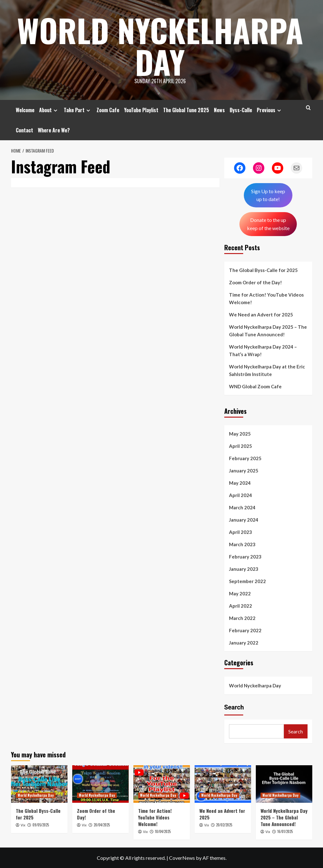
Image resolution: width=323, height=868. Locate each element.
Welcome (25, 110)
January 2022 (244, 643)
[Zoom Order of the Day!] (100, 784)
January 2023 (244, 569)
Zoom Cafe (108, 110)
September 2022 (247, 581)
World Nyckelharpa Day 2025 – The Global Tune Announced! (268, 331)
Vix (23, 825)
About (49, 110)
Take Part (78, 110)
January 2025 (244, 471)
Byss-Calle (241, 110)
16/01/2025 (285, 831)
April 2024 (241, 495)
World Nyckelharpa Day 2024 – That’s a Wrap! (263, 350)
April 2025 (241, 446)
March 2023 (242, 544)
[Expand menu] (55, 110)
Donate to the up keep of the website (268, 224)
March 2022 (242, 618)
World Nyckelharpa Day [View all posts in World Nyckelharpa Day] (36, 795)
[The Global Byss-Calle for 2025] (39, 784)
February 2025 (245, 458)
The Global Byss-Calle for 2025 (263, 270)
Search (234, 707)
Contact (24, 130)
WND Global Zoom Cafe (255, 386)
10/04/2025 (163, 831)
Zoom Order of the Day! (255, 282)
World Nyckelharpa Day (160, 46)
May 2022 (240, 593)
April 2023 (241, 532)
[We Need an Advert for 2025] (223, 784)
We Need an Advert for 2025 (261, 315)
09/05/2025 (41, 825)
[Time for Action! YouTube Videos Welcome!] (162, 784)
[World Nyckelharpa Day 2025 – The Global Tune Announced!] (284, 784)
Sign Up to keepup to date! (268, 195)
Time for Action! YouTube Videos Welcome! (266, 298)
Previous (270, 110)
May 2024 (240, 483)
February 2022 (245, 630)
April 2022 (241, 606)
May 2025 (240, 434)
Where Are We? (54, 130)
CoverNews (182, 858)
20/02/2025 (224, 825)
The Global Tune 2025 (186, 110)
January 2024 (244, 520)
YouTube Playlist (141, 110)
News (219, 110)
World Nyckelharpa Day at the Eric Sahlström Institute (267, 370)
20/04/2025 (102, 825)
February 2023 (245, 557)
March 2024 (242, 507)
